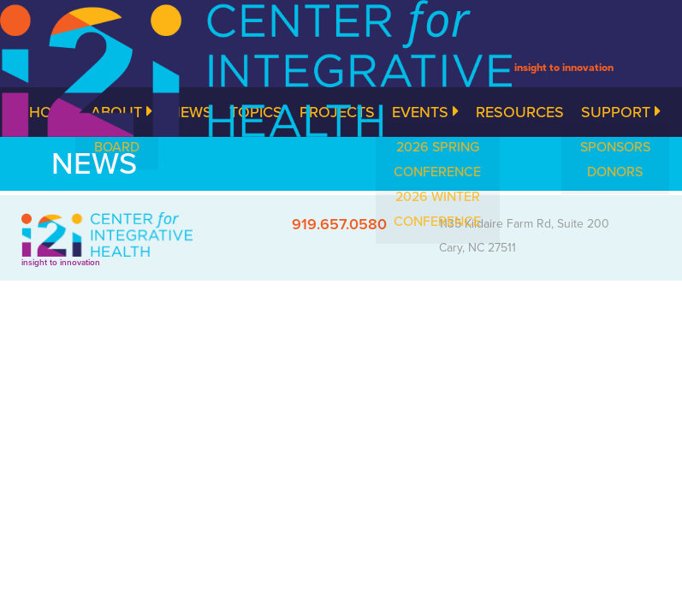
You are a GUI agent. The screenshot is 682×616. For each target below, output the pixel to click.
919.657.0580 (339, 224)
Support (621, 112)
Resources (520, 112)
